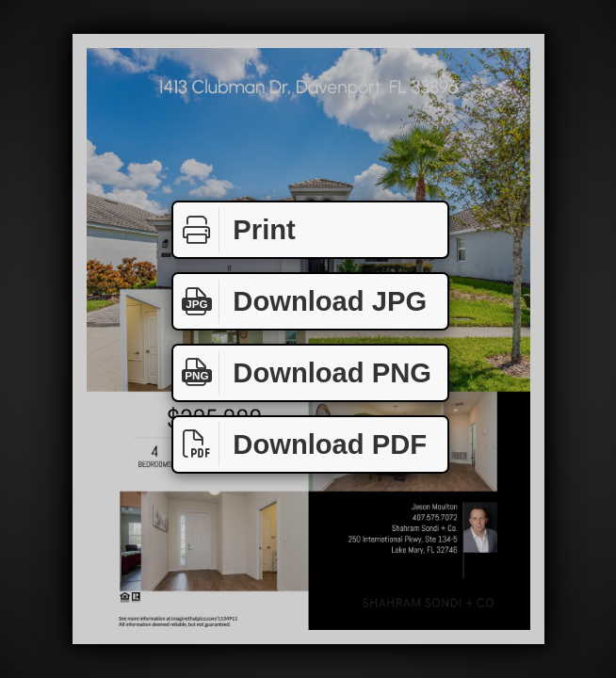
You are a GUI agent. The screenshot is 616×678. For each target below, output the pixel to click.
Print (235, 230)
